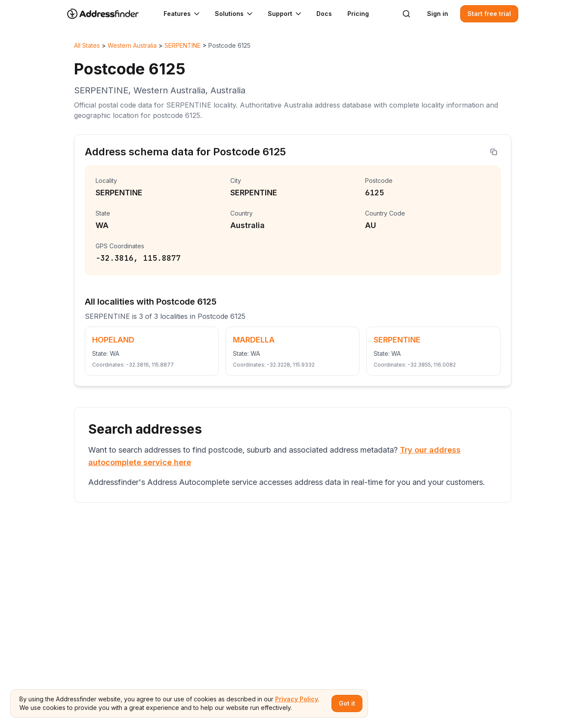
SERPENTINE (183, 45)
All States (87, 45)
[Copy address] (494, 152)
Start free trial (489, 14)
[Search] (406, 14)
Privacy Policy (297, 699)
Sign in (438, 14)
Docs (324, 14)
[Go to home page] (108, 14)
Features (182, 14)
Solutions (234, 14)
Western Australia (132, 45)
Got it (347, 703)
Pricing (358, 14)
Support (285, 14)
